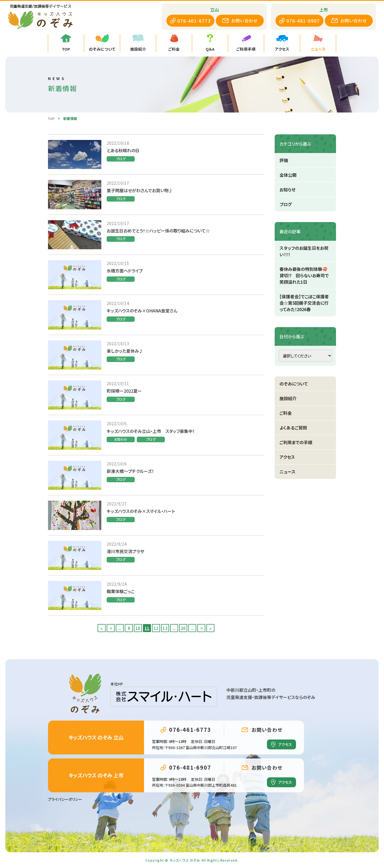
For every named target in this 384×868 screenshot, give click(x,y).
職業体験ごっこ (121, 591)
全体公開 (288, 175)
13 (165, 628)
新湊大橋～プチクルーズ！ (130, 471)
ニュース (287, 472)
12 (156, 628)
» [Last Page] (210, 628)
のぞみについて (294, 384)
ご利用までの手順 (296, 442)
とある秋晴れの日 (123, 150)
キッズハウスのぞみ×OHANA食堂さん (142, 311)
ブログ (121, 159)
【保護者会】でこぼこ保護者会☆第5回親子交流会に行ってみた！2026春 (304, 303)
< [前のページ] (111, 628)
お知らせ (121, 439)
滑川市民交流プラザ (125, 551)
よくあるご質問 (293, 428)
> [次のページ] (201, 628)
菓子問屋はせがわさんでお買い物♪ (140, 190)
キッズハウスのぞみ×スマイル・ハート (141, 511)
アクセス (287, 457)
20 (183, 628)
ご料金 (286, 413)
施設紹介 (288, 398)
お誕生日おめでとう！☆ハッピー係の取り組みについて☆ (158, 231)
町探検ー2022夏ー (124, 391)
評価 (284, 160)
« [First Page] (102, 628)
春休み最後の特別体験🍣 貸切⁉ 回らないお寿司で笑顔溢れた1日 (306, 275)
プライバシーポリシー (65, 799)
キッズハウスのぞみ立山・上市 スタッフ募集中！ (151, 431)
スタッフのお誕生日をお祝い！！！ (304, 251)
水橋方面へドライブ (125, 271)
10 (138, 628)
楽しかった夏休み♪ (125, 351)
